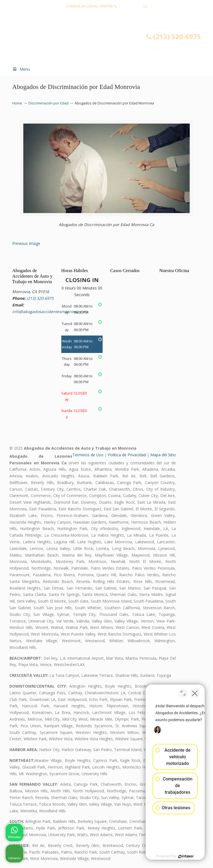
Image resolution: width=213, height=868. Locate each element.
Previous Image (26, 243)
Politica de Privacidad (127, 455)
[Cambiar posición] (183, 691)
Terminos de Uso (88, 455)
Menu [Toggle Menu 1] (21, 69)
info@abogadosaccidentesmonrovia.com (106, 15)
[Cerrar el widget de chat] (195, 691)
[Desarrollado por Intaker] (166, 856)
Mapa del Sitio (163, 455)
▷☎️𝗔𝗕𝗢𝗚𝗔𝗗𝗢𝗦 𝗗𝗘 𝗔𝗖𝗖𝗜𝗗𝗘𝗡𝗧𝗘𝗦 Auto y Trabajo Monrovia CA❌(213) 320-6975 (112, 43)
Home (17, 103)
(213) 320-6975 (130, 6)
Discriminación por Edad (49, 103)
